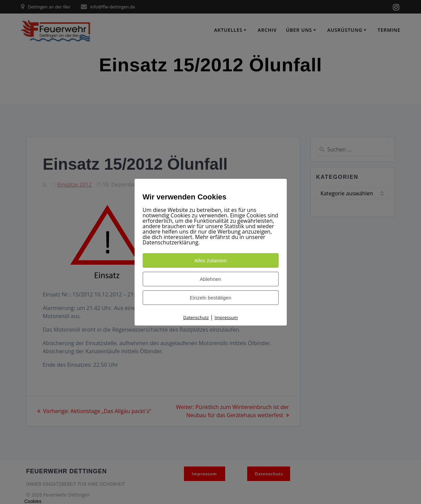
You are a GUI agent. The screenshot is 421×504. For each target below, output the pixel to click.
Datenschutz (196, 317)
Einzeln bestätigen (210, 298)
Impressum (226, 317)
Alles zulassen (211, 260)
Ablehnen (210, 279)
